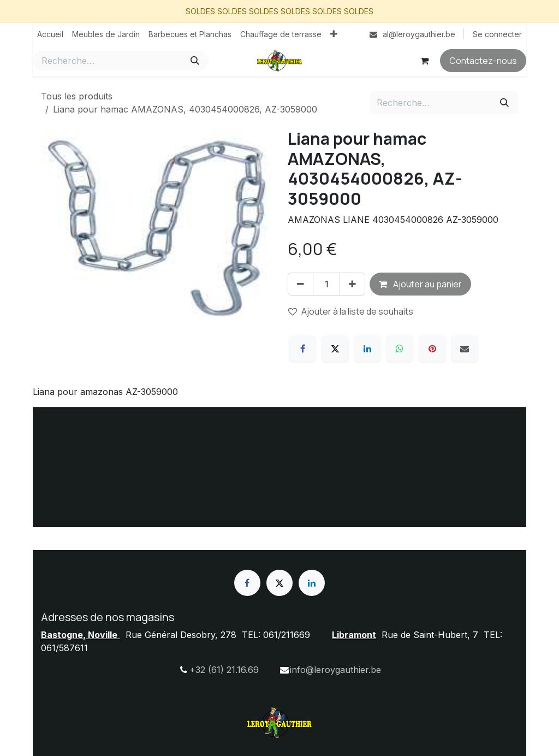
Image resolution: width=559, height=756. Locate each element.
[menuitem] (50, 34)
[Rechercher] (195, 61)
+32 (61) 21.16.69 (224, 670)
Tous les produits (77, 96)
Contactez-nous (483, 61)
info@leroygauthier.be (335, 670)
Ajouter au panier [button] (420, 284)
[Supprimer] (301, 284)
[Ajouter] (352, 284)
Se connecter (497, 34)
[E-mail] (465, 349)
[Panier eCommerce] (424, 61)
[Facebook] (302, 349)
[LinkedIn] (367, 349)
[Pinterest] (432, 349)
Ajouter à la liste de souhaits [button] (351, 311)
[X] (335, 349)
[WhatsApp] (400, 349)
